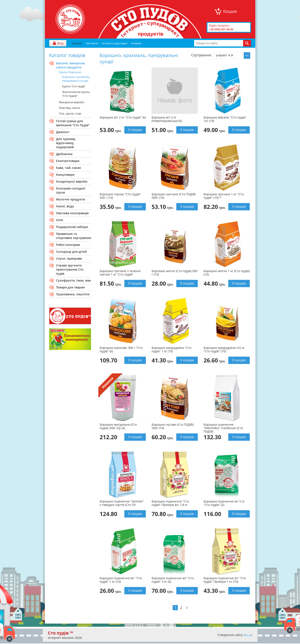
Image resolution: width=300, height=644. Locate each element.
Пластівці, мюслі (69, 108)
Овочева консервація (72, 213)
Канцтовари (65, 175)
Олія (59, 220)
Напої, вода (65, 206)
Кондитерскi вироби (72, 181)
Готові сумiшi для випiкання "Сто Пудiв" (73, 123)
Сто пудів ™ (60, 633)
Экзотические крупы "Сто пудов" (76, 94)
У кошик (135, 130)
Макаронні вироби (72, 102)
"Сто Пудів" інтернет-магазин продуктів (70, 19)
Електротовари (68, 161)
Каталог (77, 43)
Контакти (92, 43)
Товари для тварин (70, 287)
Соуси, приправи (69, 258)
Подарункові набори (72, 227)
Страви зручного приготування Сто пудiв (70, 269)
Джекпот (63, 132)
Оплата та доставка (115, 43)
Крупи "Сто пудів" (74, 86)
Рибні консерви (68, 245)
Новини (136, 43)
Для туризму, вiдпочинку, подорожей (66, 143)
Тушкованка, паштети (73, 294)
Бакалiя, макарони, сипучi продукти (71, 65)
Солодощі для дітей (71, 252)
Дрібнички (64, 154)
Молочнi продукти (70, 199)
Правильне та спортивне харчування (74, 236)
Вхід (60, 43)
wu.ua (248, 635)
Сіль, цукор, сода (70, 113)
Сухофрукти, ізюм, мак (74, 280)
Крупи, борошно (70, 72)
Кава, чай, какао (69, 168)
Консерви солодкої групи (71, 190)
